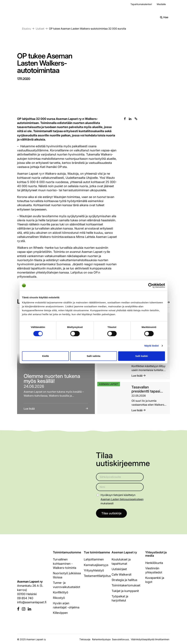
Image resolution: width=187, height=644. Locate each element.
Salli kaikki (142, 356)
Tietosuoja (85, 639)
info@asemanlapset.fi (32, 602)
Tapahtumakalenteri (141, 4)
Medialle (161, 4)
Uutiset (40, 29)
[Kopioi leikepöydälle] (136, 119)
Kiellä (45, 356)
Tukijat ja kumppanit (125, 591)
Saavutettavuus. (121, 639)
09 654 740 (25, 598)
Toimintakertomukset (126, 585)
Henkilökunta (154, 563)
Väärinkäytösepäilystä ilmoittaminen (150, 639)
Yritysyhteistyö (94, 570)
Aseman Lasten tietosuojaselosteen (122, 499)
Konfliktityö (61, 592)
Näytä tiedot (152, 346)
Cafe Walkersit (122, 574)
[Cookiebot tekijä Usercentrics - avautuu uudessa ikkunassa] (151, 285)
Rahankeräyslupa (102, 639)
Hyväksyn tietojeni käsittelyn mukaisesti (122, 499)
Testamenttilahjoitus (97, 576)
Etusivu (26, 29)
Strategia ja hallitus (124, 580)
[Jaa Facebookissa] (125, 119)
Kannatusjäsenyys (96, 565)
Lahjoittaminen (94, 559)
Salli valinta (94, 356)
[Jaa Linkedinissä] (130, 119)
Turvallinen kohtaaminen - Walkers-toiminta (65, 563)
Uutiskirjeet (119, 569)
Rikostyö (59, 598)
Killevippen (60, 613)
